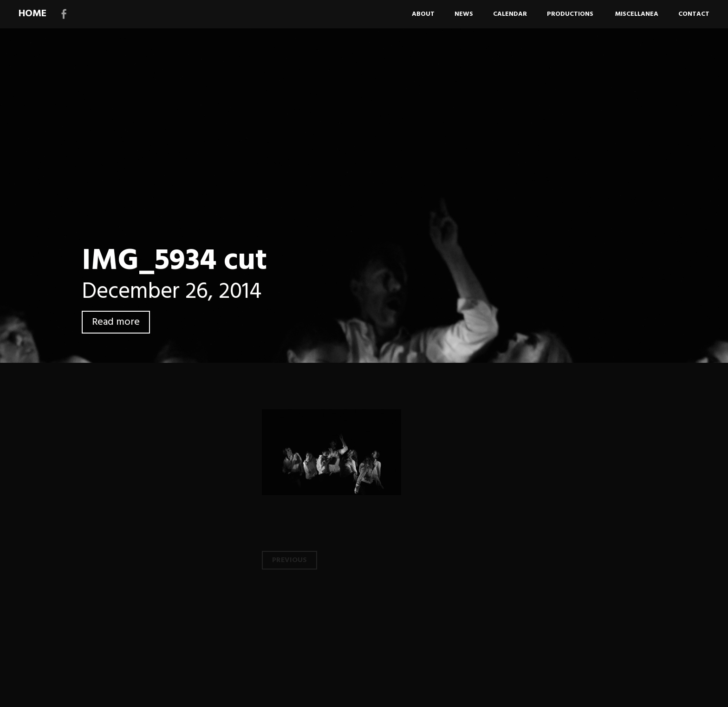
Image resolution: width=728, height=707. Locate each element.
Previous (289, 560)
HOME (32, 14)
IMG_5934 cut (174, 261)
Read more (116, 322)
